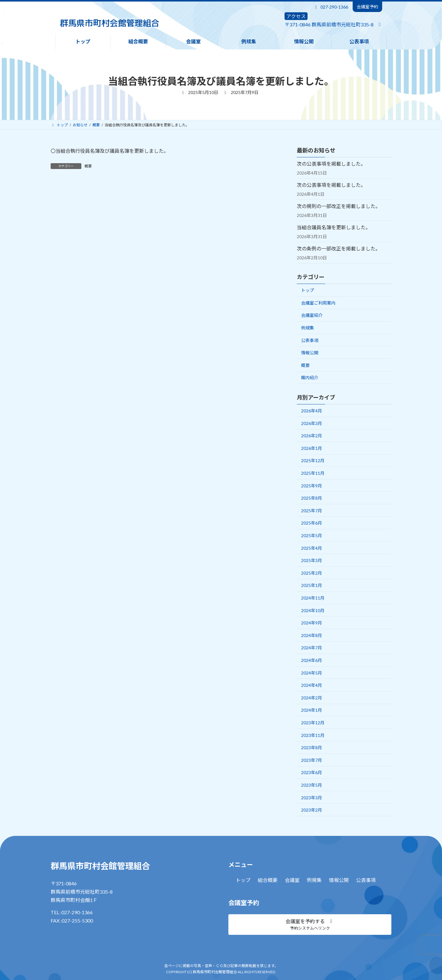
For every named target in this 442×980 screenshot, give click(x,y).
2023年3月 (312, 798)
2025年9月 (312, 486)
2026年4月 (312, 411)
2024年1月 (312, 710)
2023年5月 (312, 785)
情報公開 (310, 353)
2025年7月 (312, 511)
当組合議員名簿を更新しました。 (334, 227)
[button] (310, 925)
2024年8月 (312, 635)
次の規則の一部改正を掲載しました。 (339, 206)
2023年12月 (313, 723)
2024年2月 (312, 698)
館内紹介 (310, 378)
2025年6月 (312, 523)
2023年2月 (312, 810)
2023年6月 (312, 772)
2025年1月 (312, 585)
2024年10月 (313, 610)
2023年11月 (313, 735)
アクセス (296, 16)
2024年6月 (312, 660)
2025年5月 (312, 535)
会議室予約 (367, 7)
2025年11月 (313, 473)
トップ (308, 290)
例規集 (308, 328)
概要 (88, 166)
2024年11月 (313, 598)
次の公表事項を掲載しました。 (331, 164)
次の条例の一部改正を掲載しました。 (339, 248)
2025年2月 (312, 573)
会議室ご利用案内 (318, 303)
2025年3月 (312, 560)
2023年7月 (312, 760)
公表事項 (310, 340)
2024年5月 (312, 673)
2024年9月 (312, 623)
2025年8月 (312, 498)
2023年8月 (312, 748)
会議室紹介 (312, 315)
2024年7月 (312, 648)
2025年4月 (312, 548)
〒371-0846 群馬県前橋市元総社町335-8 (329, 24)
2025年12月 (313, 460)
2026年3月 (312, 423)
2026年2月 (312, 436)
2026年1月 (312, 448)
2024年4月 (312, 685)
